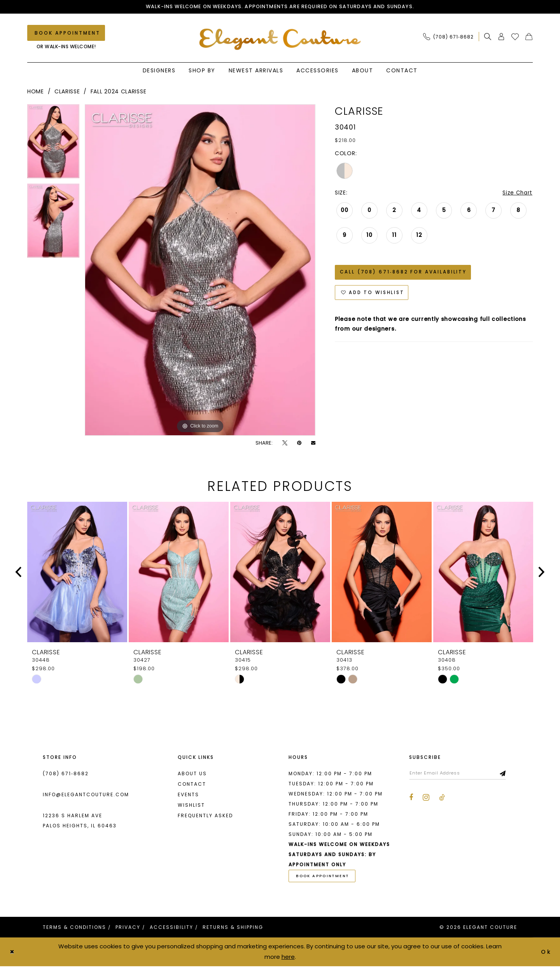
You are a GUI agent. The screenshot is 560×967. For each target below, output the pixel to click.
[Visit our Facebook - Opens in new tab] (411, 799)
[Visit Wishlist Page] (515, 37)
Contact (192, 784)
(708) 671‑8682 (66, 774)
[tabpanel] (53, 144)
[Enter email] (460, 774)
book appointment (324, 877)
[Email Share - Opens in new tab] (313, 443)
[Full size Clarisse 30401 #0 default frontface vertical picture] (200, 270)
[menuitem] (451, 37)
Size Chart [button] (517, 193)
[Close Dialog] (12, 953)
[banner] (280, 39)
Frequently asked (205, 816)
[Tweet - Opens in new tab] (285, 443)
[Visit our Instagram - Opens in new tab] (426, 798)
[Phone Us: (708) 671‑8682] (448, 37)
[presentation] (77, 572)
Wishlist (191, 805)
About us (192, 774)
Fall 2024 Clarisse (119, 92)
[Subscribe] (508, 774)
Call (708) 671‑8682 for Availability (405, 274)
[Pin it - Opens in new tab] (299, 443)
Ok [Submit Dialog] (546, 952)
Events (188, 795)
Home (36, 92)
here (288, 957)
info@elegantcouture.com (86, 795)
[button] (501, 37)
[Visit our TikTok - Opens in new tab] (442, 799)
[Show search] (488, 37)
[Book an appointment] (66, 33)
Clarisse (67, 92)
